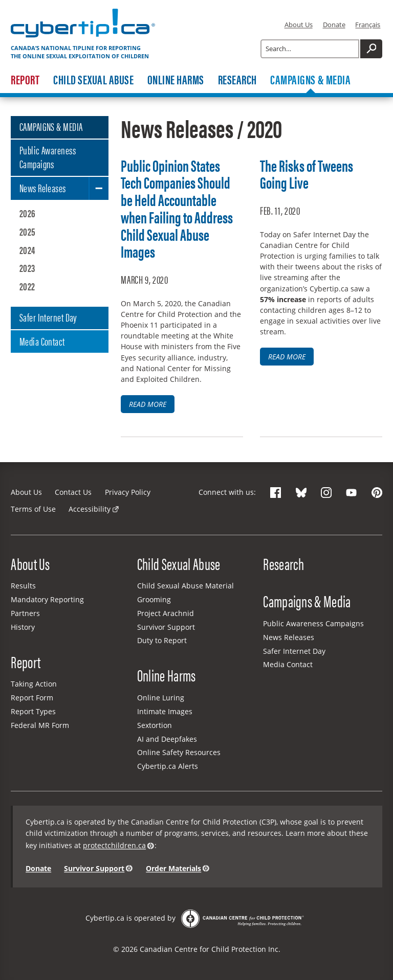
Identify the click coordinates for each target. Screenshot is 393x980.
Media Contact (42, 341)
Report (25, 80)
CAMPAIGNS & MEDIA (51, 126)
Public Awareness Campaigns (48, 157)
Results (23, 586)
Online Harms (176, 80)
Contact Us (73, 492)
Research (237, 80)
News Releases (43, 188)
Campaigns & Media (310, 80)
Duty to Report (162, 640)
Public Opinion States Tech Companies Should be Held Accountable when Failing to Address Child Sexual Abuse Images (177, 208)
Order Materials (173, 868)
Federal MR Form (40, 725)
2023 (27, 268)
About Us (299, 25)
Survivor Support (166, 627)
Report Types (33, 711)
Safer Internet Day (48, 317)
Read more (148, 404)
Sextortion (155, 725)
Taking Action (34, 684)
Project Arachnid (166, 613)
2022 (27, 286)
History (23, 627)
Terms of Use (33, 509)
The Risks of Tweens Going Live (307, 174)
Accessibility (90, 509)
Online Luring (161, 698)
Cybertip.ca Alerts (168, 766)
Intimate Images (165, 711)
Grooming (154, 599)
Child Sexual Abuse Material (185, 586)
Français (368, 25)
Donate (334, 25)
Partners (25, 613)
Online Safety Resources (179, 752)
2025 (28, 231)
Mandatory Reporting (47, 599)
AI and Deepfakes (167, 739)
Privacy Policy (128, 492)
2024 (27, 250)
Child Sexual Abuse (93, 80)
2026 (28, 213)
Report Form (32, 698)
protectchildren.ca (114, 845)
